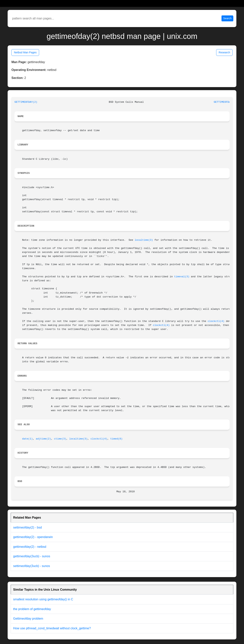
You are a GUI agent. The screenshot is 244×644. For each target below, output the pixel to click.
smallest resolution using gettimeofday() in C (43, 599)
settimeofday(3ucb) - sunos (32, 566)
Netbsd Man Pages (25, 52)
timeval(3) (182, 277)
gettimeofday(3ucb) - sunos (32, 556)
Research (224, 52)
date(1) (27, 439)
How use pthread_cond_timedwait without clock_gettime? (52, 628)
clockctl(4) (216, 321)
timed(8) (116, 439)
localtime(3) (144, 240)
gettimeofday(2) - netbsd (30, 547)
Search (227, 18)
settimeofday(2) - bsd (27, 527)
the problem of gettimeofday (32, 609)
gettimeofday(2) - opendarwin (33, 537)
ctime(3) (60, 439)
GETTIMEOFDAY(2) (26, 102)
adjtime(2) (43, 439)
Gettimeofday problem (28, 619)
